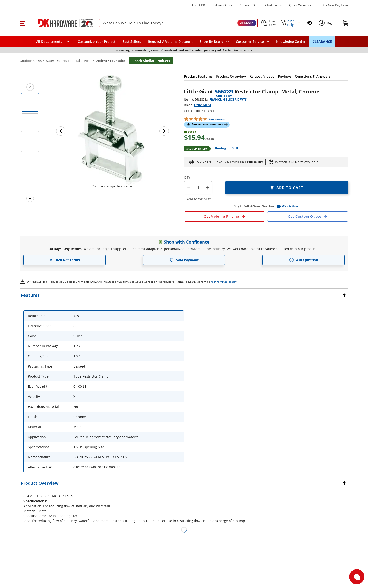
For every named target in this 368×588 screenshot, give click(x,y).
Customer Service (250, 42)
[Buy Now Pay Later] (335, 5)
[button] (22, 23)
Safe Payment (184, 260)
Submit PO (247, 5)
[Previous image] (61, 131)
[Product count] (198, 188)
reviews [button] (218, 119)
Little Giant (203, 105)
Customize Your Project (97, 41)
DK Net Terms (272, 5)
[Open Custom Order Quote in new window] (308, 217)
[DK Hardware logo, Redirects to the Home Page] (60, 23)
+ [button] (207, 188)
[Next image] (164, 131)
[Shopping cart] (345, 23)
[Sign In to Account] (332, 23)
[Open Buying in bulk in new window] (225, 149)
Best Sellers (132, 41)
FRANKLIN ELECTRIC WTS (228, 99)
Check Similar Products (151, 61)
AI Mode (247, 23)
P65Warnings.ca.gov (224, 282)
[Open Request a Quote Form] (225, 217)
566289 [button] (224, 91)
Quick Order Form (302, 5)
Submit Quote (222, 5)
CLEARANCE (322, 41)
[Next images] (30, 198)
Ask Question (304, 260)
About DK (198, 5)
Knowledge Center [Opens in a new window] (291, 41)
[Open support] (357, 577)
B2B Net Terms (65, 260)
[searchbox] (178, 23)
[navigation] (253, 42)
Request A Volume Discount (170, 41)
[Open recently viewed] (310, 23)
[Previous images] (30, 87)
